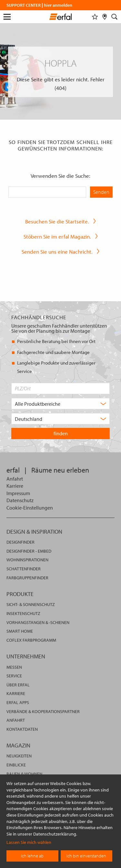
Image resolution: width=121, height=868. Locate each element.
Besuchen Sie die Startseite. (57, 221)
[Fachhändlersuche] (105, 17)
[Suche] (115, 17)
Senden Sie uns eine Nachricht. (57, 252)
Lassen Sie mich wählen (29, 842)
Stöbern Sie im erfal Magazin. (57, 236)
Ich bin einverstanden (86, 856)
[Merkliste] (95, 17)
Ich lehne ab (32, 856)
